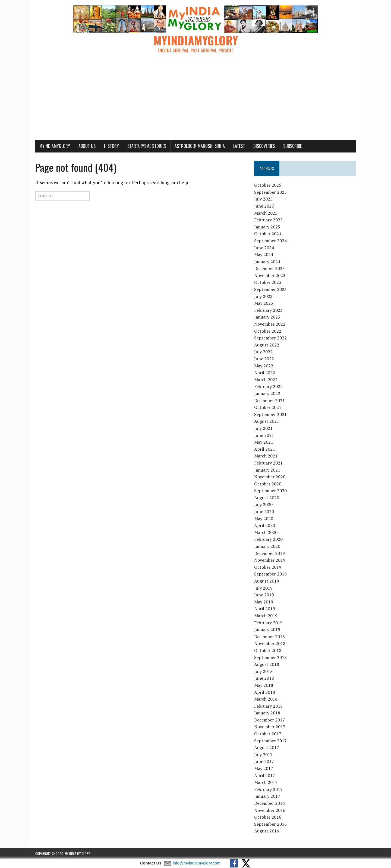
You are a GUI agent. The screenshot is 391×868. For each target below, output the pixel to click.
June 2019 (264, 595)
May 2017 (264, 768)
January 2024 (267, 262)
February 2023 (268, 310)
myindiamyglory (55, 146)
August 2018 (267, 664)
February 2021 (268, 463)
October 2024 (268, 234)
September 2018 (270, 657)
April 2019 (265, 609)
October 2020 (268, 484)
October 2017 (268, 734)
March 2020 (266, 532)
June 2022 (264, 359)
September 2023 (270, 289)
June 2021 (264, 435)
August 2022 (267, 345)
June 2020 (264, 511)
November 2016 (270, 810)
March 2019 (266, 616)
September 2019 (270, 574)
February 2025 (268, 220)
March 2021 (266, 456)
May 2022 (264, 366)
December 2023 (269, 268)
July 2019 (263, 588)
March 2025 (266, 213)
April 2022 (265, 373)
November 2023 (270, 275)
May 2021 (264, 442)
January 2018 (267, 713)
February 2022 (268, 386)
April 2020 (265, 525)
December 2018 (269, 637)
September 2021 (270, 414)
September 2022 (270, 338)
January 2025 (267, 227)
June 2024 (264, 248)
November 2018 (270, 643)
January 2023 (267, 317)
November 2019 (270, 560)
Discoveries (264, 146)
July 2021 (263, 428)
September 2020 (270, 491)
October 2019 (268, 567)
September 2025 (270, 192)
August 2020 (267, 498)
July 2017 (263, 755)
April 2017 (265, 775)
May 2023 (264, 303)
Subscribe (292, 146)
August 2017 (267, 748)
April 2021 (265, 449)
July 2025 (263, 199)
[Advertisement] (195, 99)
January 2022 (267, 393)
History (111, 146)
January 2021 (267, 470)
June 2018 (264, 678)
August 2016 (267, 831)
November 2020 (270, 477)
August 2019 (267, 581)
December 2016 (269, 803)
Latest (239, 146)
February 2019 (268, 623)
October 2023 (268, 282)
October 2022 (268, 331)
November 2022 (270, 324)
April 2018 (265, 692)
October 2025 (268, 185)
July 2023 (263, 296)
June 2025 (264, 206)
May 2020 (264, 519)
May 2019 (264, 602)
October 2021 (268, 407)
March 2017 (266, 782)
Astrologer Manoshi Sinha (200, 146)
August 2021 (267, 421)
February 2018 (268, 706)
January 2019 (267, 629)
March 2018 (266, 699)
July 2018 (263, 671)
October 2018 (268, 650)
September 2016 (270, 824)
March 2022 (266, 380)
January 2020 (267, 546)
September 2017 (270, 741)
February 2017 (268, 789)
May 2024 (264, 255)
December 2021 (269, 400)
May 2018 (264, 685)
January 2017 (267, 796)
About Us (87, 146)
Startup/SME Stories (147, 146)
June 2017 (264, 761)
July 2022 (263, 352)
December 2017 (269, 720)
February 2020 (268, 539)
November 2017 (270, 727)
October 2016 (268, 817)
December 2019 (269, 553)
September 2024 (270, 241)
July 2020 (263, 504)
